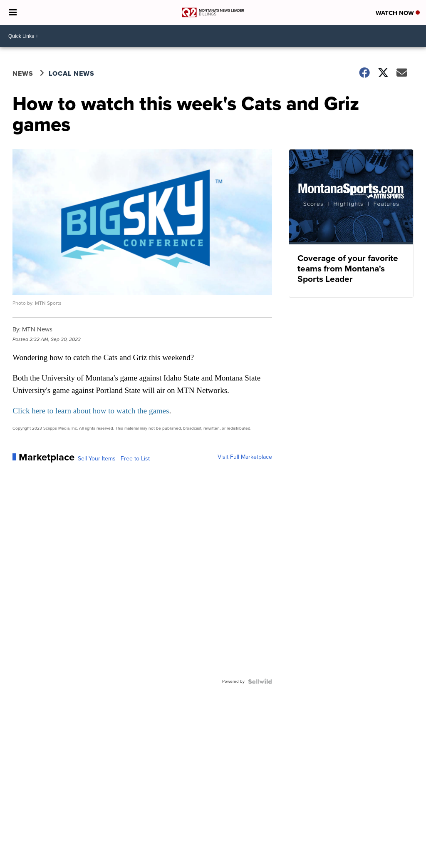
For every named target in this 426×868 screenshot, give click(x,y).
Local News (72, 73)
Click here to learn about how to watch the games (91, 411)
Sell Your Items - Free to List (114, 459)
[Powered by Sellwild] (260, 681)
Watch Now (398, 13)
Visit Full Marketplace (245, 457)
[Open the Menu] (13, 12)
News (23, 73)
